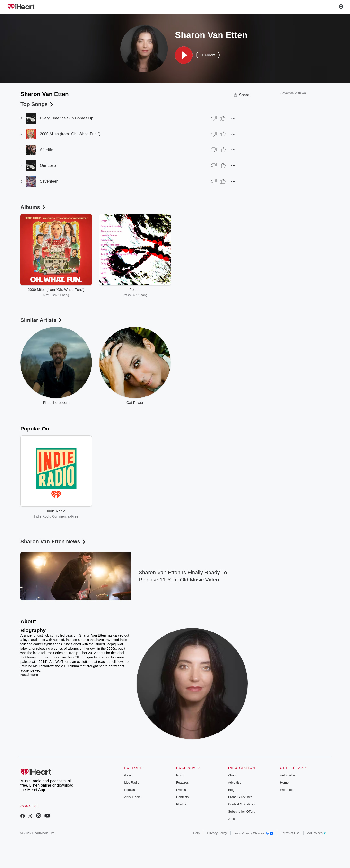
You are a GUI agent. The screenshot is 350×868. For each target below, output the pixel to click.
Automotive (288, 775)
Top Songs (37, 104)
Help (197, 833)
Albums (33, 207)
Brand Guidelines (240, 797)
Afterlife (46, 150)
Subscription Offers (242, 812)
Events (181, 790)
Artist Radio (132, 797)
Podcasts (131, 790)
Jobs (232, 819)
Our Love (48, 165)
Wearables (288, 790)
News (180, 775)
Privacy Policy (217, 833)
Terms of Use (290, 833)
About (232, 775)
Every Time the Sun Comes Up (67, 118)
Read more (29, 675)
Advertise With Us (293, 93)
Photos (181, 804)
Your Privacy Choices (254, 833)
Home (284, 782)
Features (182, 782)
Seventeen (49, 181)
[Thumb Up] (223, 118)
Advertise (235, 782)
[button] (184, 55)
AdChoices (317, 833)
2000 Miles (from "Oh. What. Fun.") (70, 134)
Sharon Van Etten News (53, 542)
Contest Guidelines (242, 804)
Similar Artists (42, 320)
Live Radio (132, 782)
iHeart (128, 775)
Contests (182, 797)
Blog (231, 790)
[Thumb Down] (214, 118)
